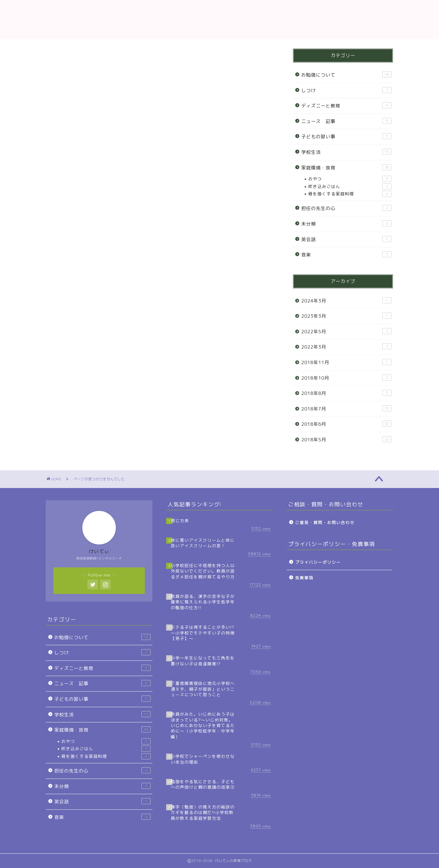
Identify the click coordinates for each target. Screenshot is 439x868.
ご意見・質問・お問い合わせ (325, 522)
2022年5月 (346, 331)
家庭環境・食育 (79, 386)
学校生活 (70, 374)
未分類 (68, 408)
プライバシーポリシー (318, 562)
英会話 (68, 419)
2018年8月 (346, 393)
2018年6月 (346, 424)
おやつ (350, 179)
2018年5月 (346, 439)
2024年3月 (346, 301)
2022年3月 (346, 347)
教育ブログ (220, 19)
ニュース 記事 (79, 352)
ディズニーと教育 (81, 341)
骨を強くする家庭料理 (350, 194)
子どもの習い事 (79, 363)
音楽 (65, 430)
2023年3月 (346, 316)
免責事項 (304, 578)
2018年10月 (346, 378)
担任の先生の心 (79, 397)
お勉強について (79, 318)
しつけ (68, 329)
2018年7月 (346, 409)
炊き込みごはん (350, 186)
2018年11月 (346, 362)
